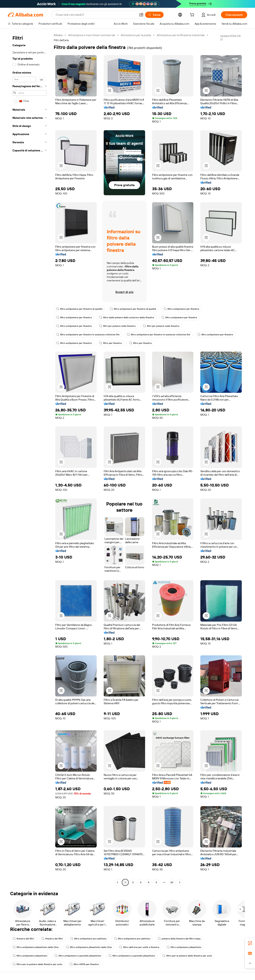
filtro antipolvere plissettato (184, 947)
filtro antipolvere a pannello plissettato (78, 956)
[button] (141, 15)
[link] (250, 943)
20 (172, 882)
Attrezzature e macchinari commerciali (92, 35)
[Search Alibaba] (96, 15)
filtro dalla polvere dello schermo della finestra (127, 317)
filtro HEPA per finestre (84, 964)
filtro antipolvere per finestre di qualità (79, 309)
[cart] (193, 15)
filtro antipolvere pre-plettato (88, 939)
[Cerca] (154, 15)
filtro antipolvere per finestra (181, 309)
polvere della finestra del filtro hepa (179, 939)
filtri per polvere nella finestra (117, 326)
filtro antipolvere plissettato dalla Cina (36, 947)
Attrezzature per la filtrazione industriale (181, 35)
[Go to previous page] (117, 882)
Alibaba (58, 35)
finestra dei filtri (23, 939)
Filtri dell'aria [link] (61, 40)
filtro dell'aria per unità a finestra (139, 947)
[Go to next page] (180, 882)
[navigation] (30, 459)
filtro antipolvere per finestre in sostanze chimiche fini (88, 335)
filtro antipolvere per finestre (179, 317)
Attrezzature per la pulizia (136, 35)
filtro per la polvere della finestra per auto (187, 956)
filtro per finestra (110, 343)
